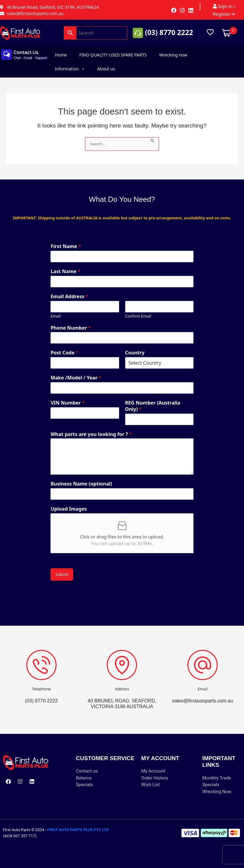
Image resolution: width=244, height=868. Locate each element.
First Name (66, 246)
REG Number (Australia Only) (153, 406)
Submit (62, 574)
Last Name (65, 271)
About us (106, 69)
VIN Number (68, 403)
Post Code (64, 353)
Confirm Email (138, 316)
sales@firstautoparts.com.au (203, 701)
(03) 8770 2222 (169, 32)
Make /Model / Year (76, 378)
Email (55, 316)
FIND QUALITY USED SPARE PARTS (113, 55)
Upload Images (69, 509)
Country (135, 353)
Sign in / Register (224, 10)
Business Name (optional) (81, 484)
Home (61, 55)
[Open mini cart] (226, 33)
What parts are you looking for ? (91, 434)
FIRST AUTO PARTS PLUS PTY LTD (78, 830)
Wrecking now (173, 55)
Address (122, 689)
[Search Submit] (153, 140)
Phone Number (71, 328)
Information (70, 69)
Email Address (69, 297)
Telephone (41, 689)
